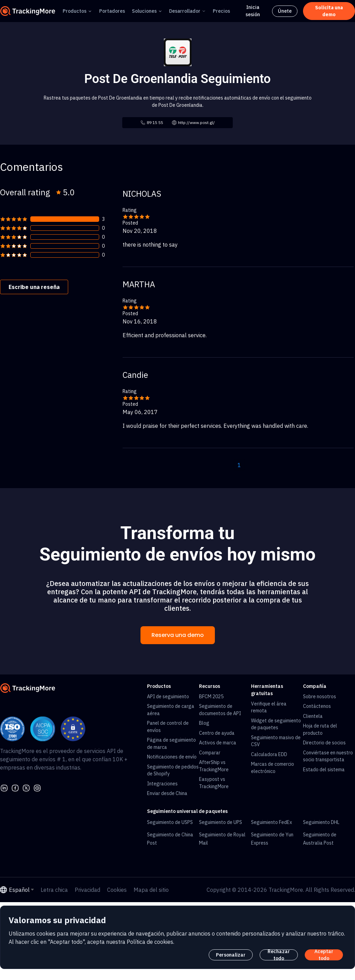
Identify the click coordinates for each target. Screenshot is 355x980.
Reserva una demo (178, 635)
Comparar (210, 753)
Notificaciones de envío (172, 757)
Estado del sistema (324, 770)
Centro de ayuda (217, 733)
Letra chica (54, 890)
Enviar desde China (167, 793)
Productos (75, 11)
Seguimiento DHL (321, 822)
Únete (285, 11)
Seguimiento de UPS (221, 822)
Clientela (313, 716)
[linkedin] (4, 787)
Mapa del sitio (151, 890)
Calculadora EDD (269, 754)
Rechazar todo (279, 955)
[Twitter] (26, 787)
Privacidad (87, 890)
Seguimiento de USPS (170, 822)
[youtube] (37, 787)
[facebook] (15, 787)
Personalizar (231, 955)
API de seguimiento (168, 697)
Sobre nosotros (320, 697)
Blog (204, 723)
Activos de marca (218, 743)
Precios (221, 11)
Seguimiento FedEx (272, 822)
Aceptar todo (324, 955)
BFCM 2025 (211, 697)
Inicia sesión (253, 11)
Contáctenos (317, 706)
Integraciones (162, 784)
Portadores (112, 11)
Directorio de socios (324, 743)
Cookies (117, 890)
